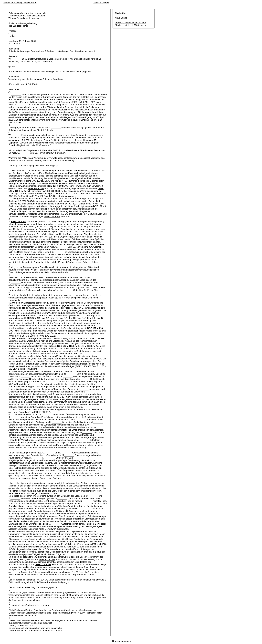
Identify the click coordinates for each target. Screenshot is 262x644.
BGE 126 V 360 (83, 366)
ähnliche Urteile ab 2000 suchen (131, 25)
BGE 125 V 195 (65, 346)
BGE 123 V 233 (43, 564)
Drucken (32, 3)
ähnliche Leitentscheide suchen (130, 23)
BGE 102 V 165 (47, 559)
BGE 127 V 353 (19, 221)
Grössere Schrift (101, 3)
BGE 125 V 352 (36, 188)
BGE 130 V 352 (53, 216)
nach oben (126, 641)
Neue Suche (121, 18)
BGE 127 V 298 (55, 186)
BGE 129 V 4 (100, 206)
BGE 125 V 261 (33, 318)
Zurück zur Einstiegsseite (15, 3)
